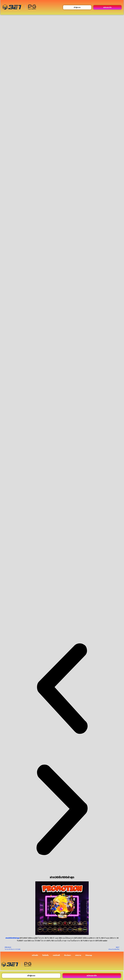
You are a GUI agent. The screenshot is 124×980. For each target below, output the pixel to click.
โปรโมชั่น (45, 955)
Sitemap (89, 955)
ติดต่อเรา (68, 955)
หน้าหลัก (35, 955)
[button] (62, 689)
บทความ (78, 955)
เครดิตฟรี (56, 955)
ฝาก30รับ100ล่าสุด (13, 938)
